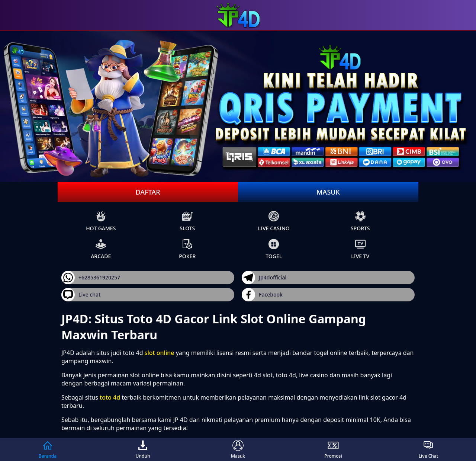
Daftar (148, 192)
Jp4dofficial (264, 278)
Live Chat (429, 449)
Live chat (81, 295)
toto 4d (110, 397)
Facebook (262, 295)
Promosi (333, 449)
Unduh (143, 449)
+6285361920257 (91, 278)
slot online (160, 353)
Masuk (328, 192)
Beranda (48, 449)
